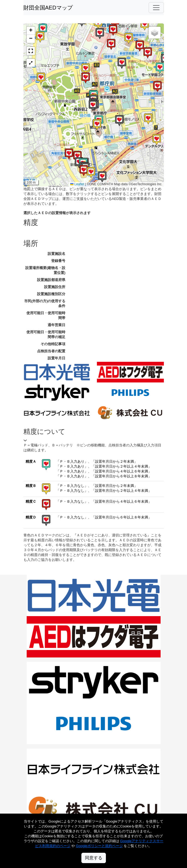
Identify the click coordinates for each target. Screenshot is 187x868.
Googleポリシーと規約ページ (99, 846)
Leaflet (77, 184)
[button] (77, 157)
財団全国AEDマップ (48, 8)
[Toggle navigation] (156, 8)
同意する (94, 858)
